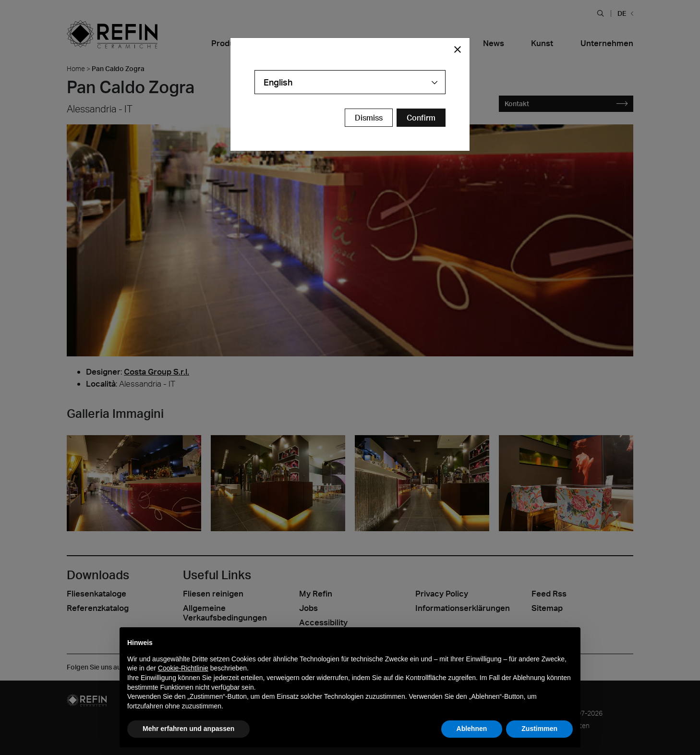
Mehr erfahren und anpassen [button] (188, 729)
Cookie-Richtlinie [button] (183, 668)
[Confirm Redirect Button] (421, 118)
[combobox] (350, 82)
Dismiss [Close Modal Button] (369, 118)
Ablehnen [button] (472, 729)
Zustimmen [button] (539, 729)
